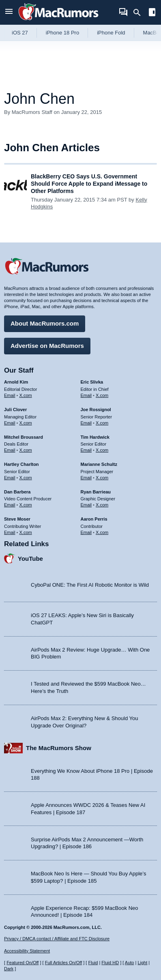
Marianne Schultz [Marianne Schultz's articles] (99, 464)
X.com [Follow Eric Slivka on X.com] (102, 395)
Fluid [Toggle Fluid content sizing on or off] (93, 963)
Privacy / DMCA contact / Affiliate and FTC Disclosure (57, 939)
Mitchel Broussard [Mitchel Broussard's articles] (24, 437)
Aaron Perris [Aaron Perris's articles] (94, 519)
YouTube (30, 559)
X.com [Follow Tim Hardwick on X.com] (102, 450)
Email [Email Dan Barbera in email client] (10, 505)
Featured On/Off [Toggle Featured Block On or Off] (23, 963)
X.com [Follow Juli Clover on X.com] (26, 423)
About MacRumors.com (45, 323)
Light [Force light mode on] (142, 963)
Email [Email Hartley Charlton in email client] (10, 478)
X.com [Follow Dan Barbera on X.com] (26, 505)
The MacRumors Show (59, 748)
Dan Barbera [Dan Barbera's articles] (17, 492)
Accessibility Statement (27, 951)
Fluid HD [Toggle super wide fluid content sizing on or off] (110, 963)
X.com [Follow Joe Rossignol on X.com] (102, 423)
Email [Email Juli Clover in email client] (10, 423)
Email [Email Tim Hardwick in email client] (86, 450)
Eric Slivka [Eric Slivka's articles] (92, 382)
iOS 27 (20, 33)
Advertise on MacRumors (47, 346)
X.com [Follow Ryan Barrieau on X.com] (102, 505)
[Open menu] (9, 12)
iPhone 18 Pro (62, 33)
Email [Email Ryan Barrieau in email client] (86, 505)
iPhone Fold (111, 33)
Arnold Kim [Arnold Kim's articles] (16, 382)
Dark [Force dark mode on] (9, 969)
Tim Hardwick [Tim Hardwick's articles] (95, 437)
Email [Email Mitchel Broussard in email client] (10, 450)
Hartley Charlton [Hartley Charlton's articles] (21, 464)
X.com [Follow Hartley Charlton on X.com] (26, 478)
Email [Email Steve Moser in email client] (10, 532)
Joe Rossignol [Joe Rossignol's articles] (96, 410)
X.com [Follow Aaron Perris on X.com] (102, 532)
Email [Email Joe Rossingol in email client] (86, 423)
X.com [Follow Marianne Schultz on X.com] (102, 478)
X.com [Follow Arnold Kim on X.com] (26, 395)
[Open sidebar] (152, 13)
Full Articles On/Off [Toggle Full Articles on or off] (64, 963)
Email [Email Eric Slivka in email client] (86, 395)
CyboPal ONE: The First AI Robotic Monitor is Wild (90, 585)
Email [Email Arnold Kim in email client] (10, 395)
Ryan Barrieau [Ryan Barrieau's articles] (96, 492)
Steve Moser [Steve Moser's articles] (17, 519)
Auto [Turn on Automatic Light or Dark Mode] (130, 963)
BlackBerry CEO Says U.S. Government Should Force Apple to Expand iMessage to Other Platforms (89, 184)
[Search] (140, 13)
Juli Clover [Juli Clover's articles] (15, 410)
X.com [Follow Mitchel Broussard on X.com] (26, 450)
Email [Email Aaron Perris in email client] (86, 532)
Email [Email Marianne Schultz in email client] (86, 478)
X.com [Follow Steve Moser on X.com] (26, 532)
